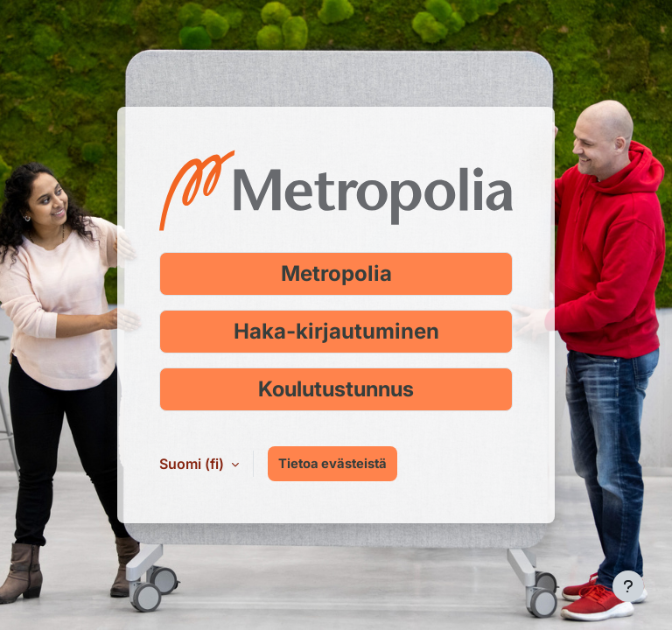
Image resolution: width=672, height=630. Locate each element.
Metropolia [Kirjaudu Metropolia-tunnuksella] (336, 273)
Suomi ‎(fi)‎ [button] (193, 464)
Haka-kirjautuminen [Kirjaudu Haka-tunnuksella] (336, 331)
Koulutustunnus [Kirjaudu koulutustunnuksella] (336, 389)
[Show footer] (628, 586)
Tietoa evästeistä (332, 464)
